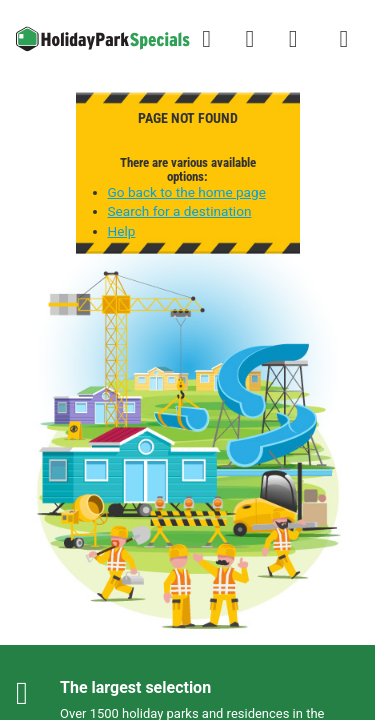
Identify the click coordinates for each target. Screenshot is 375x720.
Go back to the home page (187, 192)
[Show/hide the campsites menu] (344, 39)
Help (122, 231)
